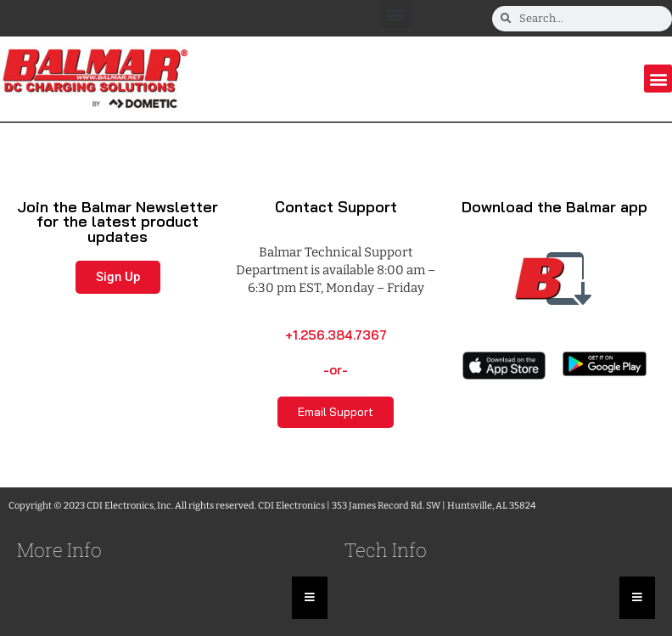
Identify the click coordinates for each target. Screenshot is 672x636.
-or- (336, 370)
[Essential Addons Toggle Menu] (310, 598)
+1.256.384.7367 (336, 335)
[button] (396, 14)
